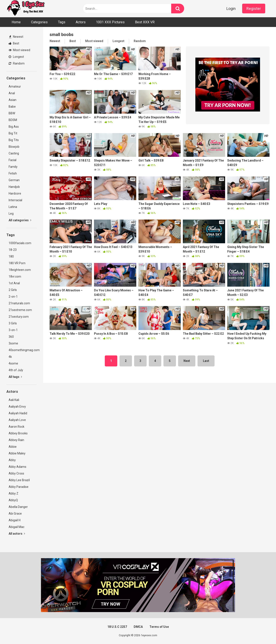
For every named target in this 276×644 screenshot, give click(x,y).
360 (11, 337)
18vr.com (15, 276)
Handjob (14, 187)
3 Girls (13, 323)
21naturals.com (19, 303)
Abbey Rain (16, 440)
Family (13, 167)
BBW (12, 113)
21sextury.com (19, 317)
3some (13, 343)
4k (10, 357)
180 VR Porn (17, 263)
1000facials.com (20, 243)
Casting (14, 153)
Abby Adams (17, 467)
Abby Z (13, 493)
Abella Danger (18, 507)
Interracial (15, 200)
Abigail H (15, 520)
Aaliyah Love (17, 420)
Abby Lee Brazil (19, 480)
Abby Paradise (19, 487)
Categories (39, 22)
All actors (17, 534)
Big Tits (14, 140)
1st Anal (14, 283)
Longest (16, 57)
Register (254, 9)
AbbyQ (13, 500)
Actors (81, 22)
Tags (62, 22)
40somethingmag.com (23, 350)
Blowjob (14, 147)
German (14, 180)
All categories (20, 220)
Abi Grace (15, 514)
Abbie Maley (17, 453)
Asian (13, 100)
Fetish (13, 173)
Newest (16, 37)
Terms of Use (159, 627)
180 (11, 256)
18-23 (13, 250)
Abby (12, 460)
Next (187, 361)
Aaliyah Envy (17, 407)
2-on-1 (13, 297)
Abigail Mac (16, 527)
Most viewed (19, 50)
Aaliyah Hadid (18, 413)
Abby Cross (16, 473)
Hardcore (15, 193)
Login (231, 9)
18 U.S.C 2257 (117, 627)
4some (13, 363)
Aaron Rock (16, 427)
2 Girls (13, 290)
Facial (13, 160)
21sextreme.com (20, 310)
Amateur (15, 86)
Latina (13, 207)
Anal (12, 93)
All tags (15, 377)
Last (206, 361)
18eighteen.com (20, 270)
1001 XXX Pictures (110, 22)
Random (17, 63)
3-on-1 (13, 330)
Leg (11, 214)
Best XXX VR (145, 22)
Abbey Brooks (18, 433)
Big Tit (13, 133)
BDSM (13, 120)
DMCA (138, 627)
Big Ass (14, 127)
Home (16, 22)
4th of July (16, 370)
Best (14, 43)
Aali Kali (14, 400)
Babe (12, 107)
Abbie (13, 447)
